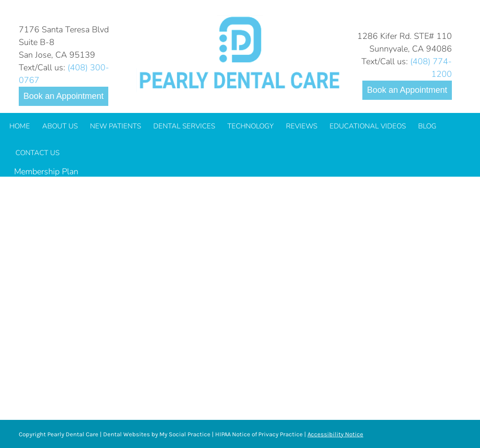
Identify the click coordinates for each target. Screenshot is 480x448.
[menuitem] (20, 126)
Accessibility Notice (335, 434)
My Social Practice (184, 434)
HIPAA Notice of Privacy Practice (259, 434)
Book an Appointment (64, 96)
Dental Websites (127, 434)
